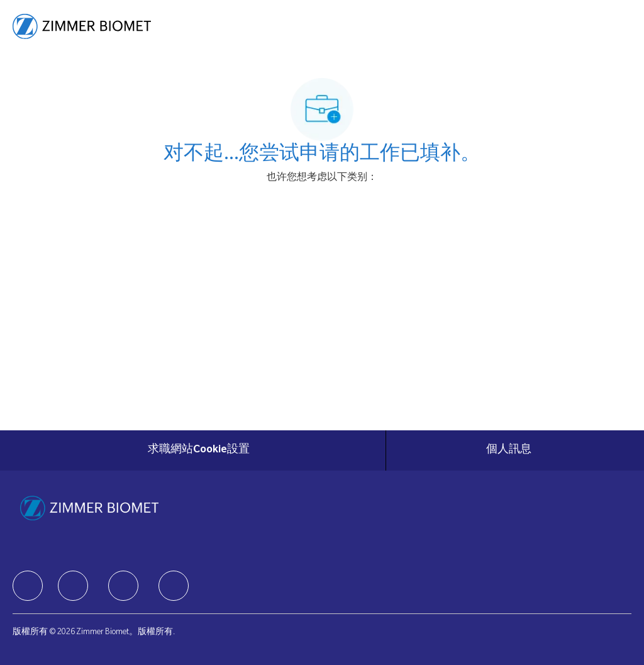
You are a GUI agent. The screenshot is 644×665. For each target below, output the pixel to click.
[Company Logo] (82, 27)
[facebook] (28, 586)
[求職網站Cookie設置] (199, 450)
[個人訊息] (509, 450)
